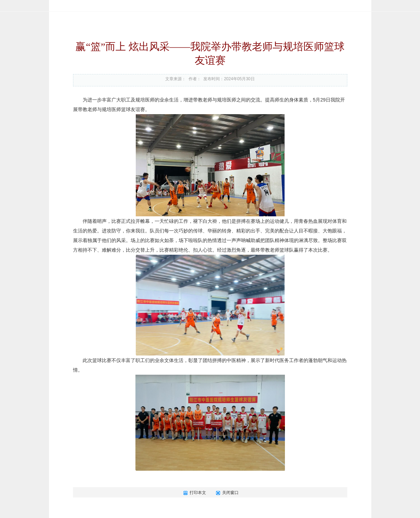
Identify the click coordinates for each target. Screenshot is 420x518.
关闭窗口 (227, 493)
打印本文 (195, 493)
